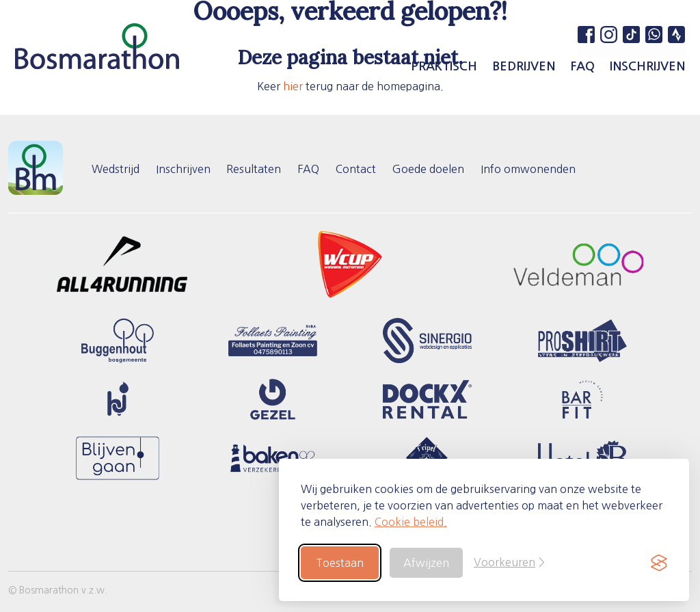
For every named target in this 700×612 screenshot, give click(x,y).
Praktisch (444, 66)
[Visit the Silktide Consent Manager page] (659, 563)
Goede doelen (429, 168)
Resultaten (254, 168)
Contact (356, 168)
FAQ (582, 66)
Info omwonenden (529, 168)
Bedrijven (524, 66)
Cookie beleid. (411, 522)
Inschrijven (647, 66)
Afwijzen (426, 563)
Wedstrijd (116, 168)
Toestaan (340, 563)
